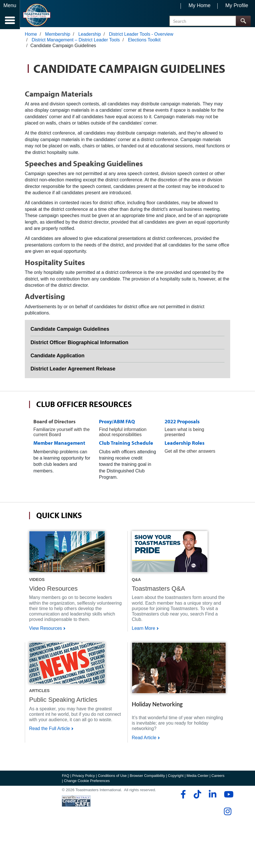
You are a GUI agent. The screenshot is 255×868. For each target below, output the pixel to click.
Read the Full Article (49, 752)
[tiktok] (197, 839)
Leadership (89, 36)
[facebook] (182, 839)
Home (31, 36)
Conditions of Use (112, 820)
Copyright (176, 820)
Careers (218, 820)
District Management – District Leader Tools (76, 42)
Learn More (143, 631)
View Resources (45, 631)
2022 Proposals (182, 423)
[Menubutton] (10, 15)
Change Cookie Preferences (87, 825)
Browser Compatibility (147, 820)
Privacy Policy (84, 820)
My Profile (237, 5)
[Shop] (67, 554)
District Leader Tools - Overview (141, 36)
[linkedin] (212, 839)
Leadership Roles (185, 445)
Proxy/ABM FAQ (117, 423)
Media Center (198, 820)
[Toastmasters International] (37, 15)
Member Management (59, 445)
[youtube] (227, 839)
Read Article (144, 761)
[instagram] (227, 856)
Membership (58, 36)
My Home (200, 5)
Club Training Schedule (126, 445)
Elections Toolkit (144, 42)
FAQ (66, 820)
